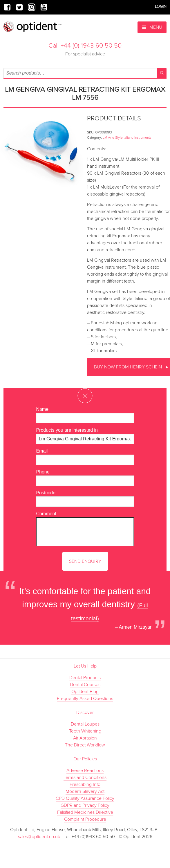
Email (42, 451)
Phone (43, 472)
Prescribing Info (85, 784)
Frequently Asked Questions (85, 699)
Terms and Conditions (85, 777)
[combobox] (85, 73)
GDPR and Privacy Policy (85, 805)
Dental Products (85, 678)
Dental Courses (85, 685)
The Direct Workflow (85, 745)
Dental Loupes (85, 724)
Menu (152, 27)
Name (42, 409)
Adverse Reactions (85, 771)
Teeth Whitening (85, 731)
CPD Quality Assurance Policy (85, 798)
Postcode (46, 493)
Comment (46, 514)
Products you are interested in (67, 430)
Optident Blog (85, 692)
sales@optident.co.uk (40, 837)
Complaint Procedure (85, 819)
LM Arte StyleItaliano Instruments (127, 138)
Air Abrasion (85, 738)
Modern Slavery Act (85, 791)
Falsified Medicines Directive (85, 812)
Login (161, 7)
